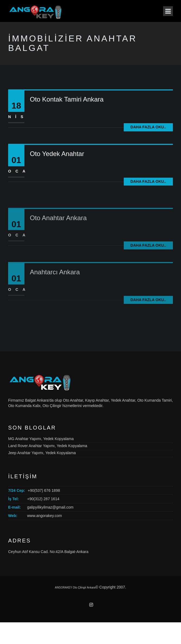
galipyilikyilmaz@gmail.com (50, 507)
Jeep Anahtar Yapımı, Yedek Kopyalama (42, 453)
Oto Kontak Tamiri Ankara (67, 99)
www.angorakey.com (45, 516)
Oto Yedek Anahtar (57, 154)
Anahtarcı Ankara (55, 286)
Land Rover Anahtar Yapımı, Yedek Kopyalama (48, 446)
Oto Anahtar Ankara (58, 232)
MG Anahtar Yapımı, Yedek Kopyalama (41, 439)
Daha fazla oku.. (148, 127)
